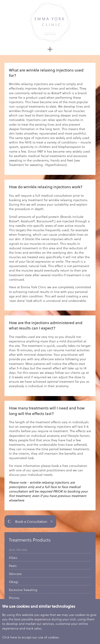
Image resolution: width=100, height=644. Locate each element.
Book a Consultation (30, 522)
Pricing (14, 598)
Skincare (15, 574)
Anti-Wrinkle (18, 550)
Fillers (13, 558)
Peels (13, 566)
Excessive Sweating (23, 590)
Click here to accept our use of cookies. (31, 637)
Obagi (14, 582)
